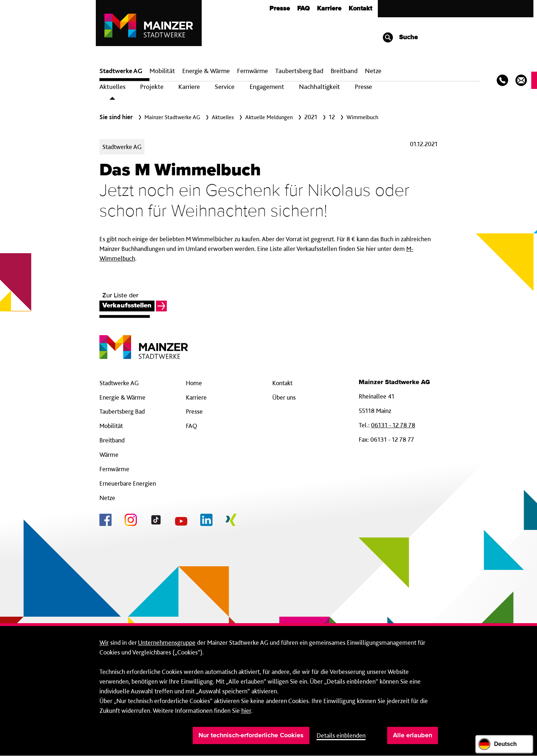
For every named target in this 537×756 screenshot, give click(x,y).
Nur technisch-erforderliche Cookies (251, 735)
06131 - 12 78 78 (393, 425)
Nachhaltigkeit (319, 87)
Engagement (267, 87)
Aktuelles (112, 87)
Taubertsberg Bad (299, 71)
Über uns (284, 397)
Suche (400, 37)
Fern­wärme (252, 71)
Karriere (329, 9)
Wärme (109, 454)
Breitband (112, 440)
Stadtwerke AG (121, 71)
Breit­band (344, 71)
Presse (280, 9)
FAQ (303, 9)
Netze (373, 71)
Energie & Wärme (206, 71)
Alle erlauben (413, 735)
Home (194, 383)
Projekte (152, 87)
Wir (104, 642)
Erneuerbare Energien (128, 483)
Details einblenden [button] (341, 735)
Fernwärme (114, 469)
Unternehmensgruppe (167, 642)
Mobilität (162, 71)
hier (246, 710)
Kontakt (360, 9)
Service (225, 87)
